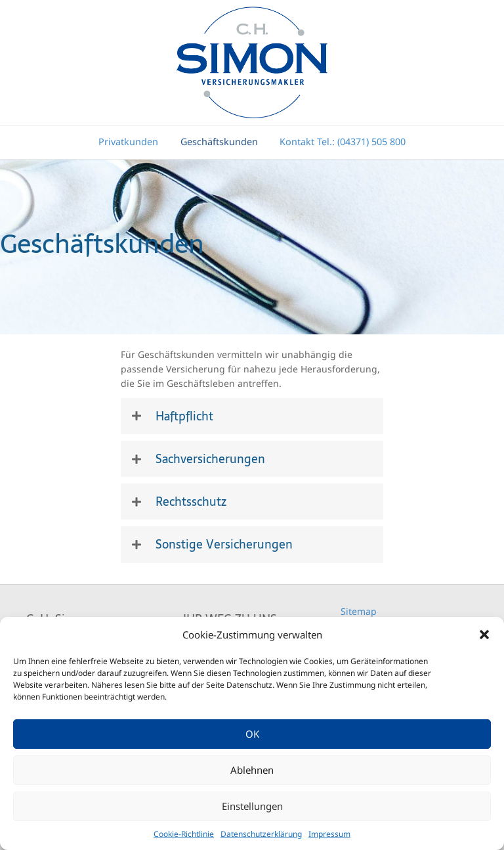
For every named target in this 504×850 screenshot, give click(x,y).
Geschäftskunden (219, 142)
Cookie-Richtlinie (184, 834)
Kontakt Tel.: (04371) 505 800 (343, 142)
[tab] (252, 416)
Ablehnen (252, 770)
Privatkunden (128, 142)
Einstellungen (252, 806)
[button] (484, 635)
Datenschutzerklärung (261, 834)
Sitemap (359, 611)
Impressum (329, 834)
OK (252, 734)
